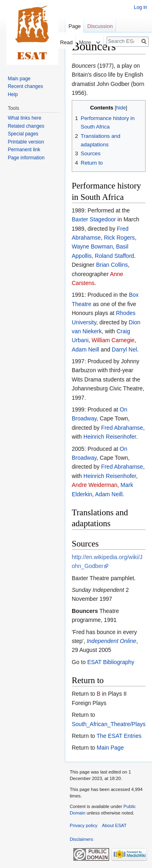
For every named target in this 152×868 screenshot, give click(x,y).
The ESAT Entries (119, 736)
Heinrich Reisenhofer (110, 437)
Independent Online (111, 641)
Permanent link (24, 150)
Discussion (100, 26)
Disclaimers (81, 839)
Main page (19, 79)
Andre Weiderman (95, 485)
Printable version (26, 142)
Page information (26, 158)
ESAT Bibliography (111, 662)
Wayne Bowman (92, 246)
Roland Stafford (115, 256)
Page (75, 26)
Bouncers (85, 611)
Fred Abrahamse (122, 428)
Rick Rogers (119, 238)
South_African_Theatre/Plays (109, 724)
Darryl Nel (124, 349)
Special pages (23, 134)
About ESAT (115, 825)
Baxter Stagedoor (94, 219)
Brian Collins (112, 265)
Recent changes (25, 86)
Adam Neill (86, 349)
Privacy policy (83, 825)
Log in (140, 7)
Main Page (110, 748)
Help (13, 94)
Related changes (26, 126)
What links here (25, 118)
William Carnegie (113, 340)
